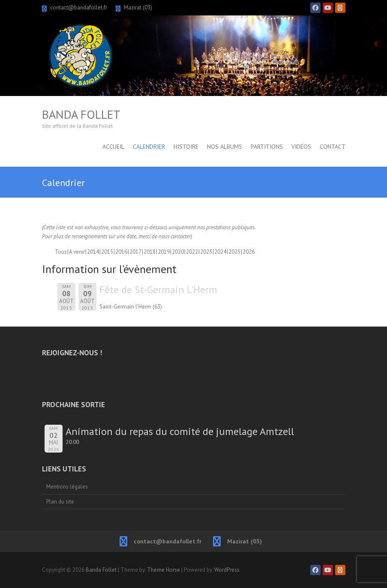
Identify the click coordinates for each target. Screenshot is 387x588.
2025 (234, 252)
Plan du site (60, 502)
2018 (150, 252)
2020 (178, 252)
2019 (164, 252)
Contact (333, 147)
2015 (107, 252)
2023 (206, 252)
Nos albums (225, 147)
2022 (192, 252)
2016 (121, 252)
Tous (61, 252)
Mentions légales (67, 487)
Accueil (113, 147)
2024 (220, 252)
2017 (135, 252)
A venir (77, 252)
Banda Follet (81, 114)
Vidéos (301, 147)
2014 (93, 252)
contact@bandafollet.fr (79, 7)
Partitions (267, 147)
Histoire (186, 147)
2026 (249, 252)
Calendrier (149, 147)
